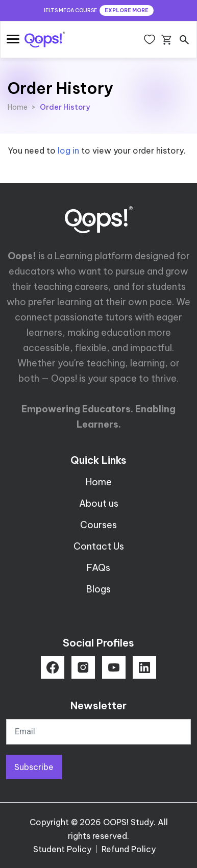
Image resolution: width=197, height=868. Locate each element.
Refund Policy (129, 849)
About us (99, 503)
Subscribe (34, 767)
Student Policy (62, 849)
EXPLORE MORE (127, 10)
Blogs (98, 589)
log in (68, 151)
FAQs (98, 568)
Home (18, 107)
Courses (98, 525)
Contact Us (99, 546)
